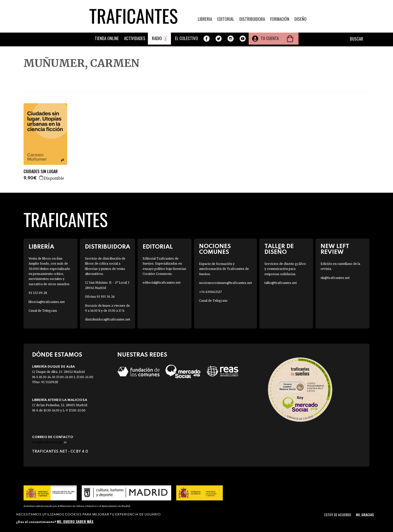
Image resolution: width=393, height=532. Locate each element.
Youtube (243, 39)
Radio (157, 38)
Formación (280, 19)
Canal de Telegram (43, 311)
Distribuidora (252, 19)
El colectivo (186, 38)
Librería (41, 247)
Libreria (205, 19)
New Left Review (335, 249)
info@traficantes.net (49, 442)
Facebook (207, 39)
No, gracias (365, 515)
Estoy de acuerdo (338, 515)
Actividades (135, 38)
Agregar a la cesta (41, 177)
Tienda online (107, 38)
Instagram (231, 39)
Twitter (219, 39)
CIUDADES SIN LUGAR (41, 172)
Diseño (301, 19)
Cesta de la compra (290, 39)
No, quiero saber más (75, 521)
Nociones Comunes (215, 249)
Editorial (226, 19)
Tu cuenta (270, 38)
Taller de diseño (279, 249)
